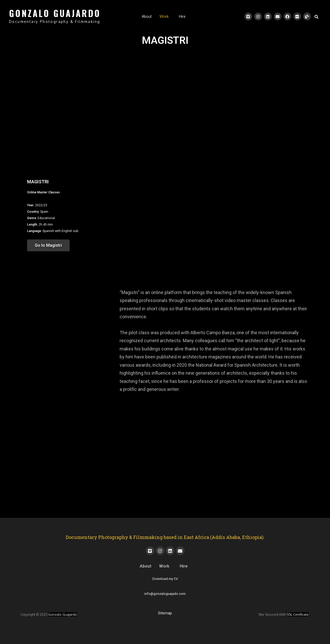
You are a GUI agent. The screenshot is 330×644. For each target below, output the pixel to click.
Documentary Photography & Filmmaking (55, 22)
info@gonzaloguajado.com (165, 594)
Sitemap (165, 613)
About (147, 16)
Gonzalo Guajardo (63, 614)
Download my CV (165, 579)
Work (164, 16)
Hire (182, 16)
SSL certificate (298, 614)
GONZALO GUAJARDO (55, 13)
